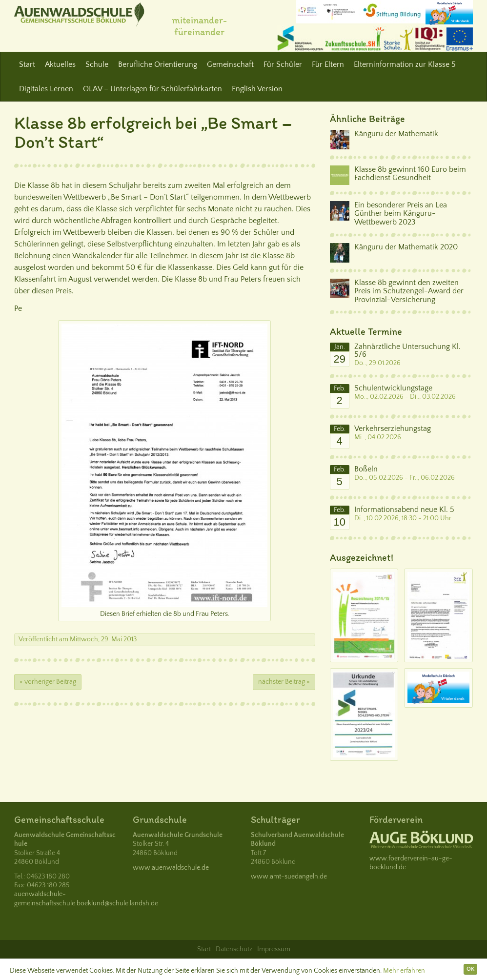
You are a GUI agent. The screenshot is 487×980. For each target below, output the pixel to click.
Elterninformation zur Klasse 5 (405, 64)
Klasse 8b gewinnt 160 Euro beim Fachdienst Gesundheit (410, 174)
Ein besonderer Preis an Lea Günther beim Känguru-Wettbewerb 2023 (401, 214)
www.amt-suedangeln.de (289, 877)
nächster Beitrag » (284, 682)
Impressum (274, 949)
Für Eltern (328, 64)
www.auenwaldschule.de (171, 868)
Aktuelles (60, 64)
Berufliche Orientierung (158, 64)
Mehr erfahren (404, 971)
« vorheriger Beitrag (48, 682)
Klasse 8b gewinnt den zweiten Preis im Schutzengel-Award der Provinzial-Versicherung (409, 291)
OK (470, 969)
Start (27, 64)
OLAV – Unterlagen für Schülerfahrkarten (152, 89)
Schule (97, 64)
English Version (257, 89)
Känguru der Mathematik (396, 134)
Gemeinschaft (230, 64)
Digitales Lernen (46, 89)
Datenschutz (234, 949)
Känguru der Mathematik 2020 (406, 247)
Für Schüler (283, 64)
